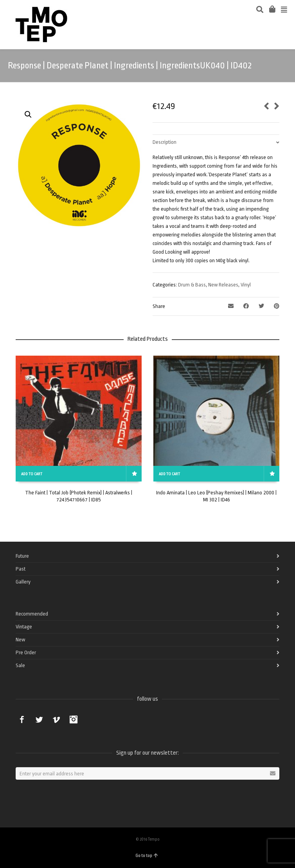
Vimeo (56, 719)
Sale (20, 665)
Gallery (23, 582)
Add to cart (32, 474)
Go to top (147, 856)
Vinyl (246, 285)
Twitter (39, 719)
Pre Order (26, 652)
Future (22, 556)
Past (21, 569)
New (20, 640)
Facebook (22, 719)
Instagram (74, 719)
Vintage (24, 627)
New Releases (223, 285)
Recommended (32, 614)
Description (165, 142)
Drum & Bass (192, 285)
